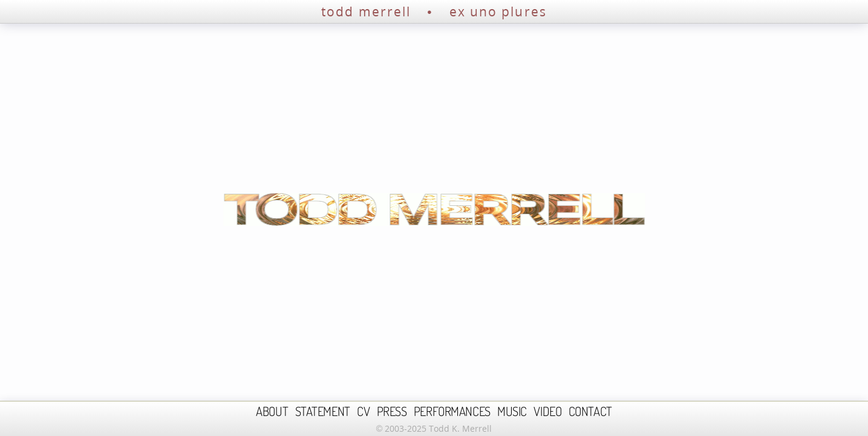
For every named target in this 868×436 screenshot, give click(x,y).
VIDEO (547, 411)
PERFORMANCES (452, 411)
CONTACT (590, 411)
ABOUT (272, 411)
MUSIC (512, 411)
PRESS (392, 411)
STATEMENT (323, 411)
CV (363, 411)
